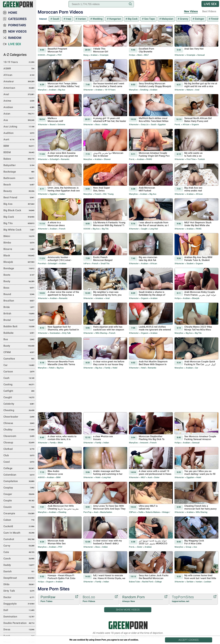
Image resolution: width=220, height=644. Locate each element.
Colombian (19, 475)
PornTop (88, 512)
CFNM (19, 352)
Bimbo (19, 243)
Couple (19, 501)
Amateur (99, 298)
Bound (53, 124)
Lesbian (207, 582)
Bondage (19, 269)
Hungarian (115, 19)
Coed (19, 462)
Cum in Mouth (19, 533)
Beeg (86, 55)
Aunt (150, 477)
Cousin (19, 507)
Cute (19, 552)
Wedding (97, 19)
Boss (98, 124)
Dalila (141, 512)
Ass (195, 547)
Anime (19, 101)
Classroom (19, 436)
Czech (19, 559)
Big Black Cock (19, 211)
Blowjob (195, 298)
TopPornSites (192, 599)
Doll (19, 610)
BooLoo (98, 599)
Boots (19, 275)
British (19, 314)
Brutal (19, 320)
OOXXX (41, 55)
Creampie (104, 55)
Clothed (19, 449)
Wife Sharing (101, 333)
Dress (19, 630)
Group (188, 547)
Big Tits (105, 229)
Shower (107, 159)
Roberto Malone (153, 512)
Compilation (19, 481)
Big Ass (62, 90)
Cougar (19, 494)
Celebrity (19, 404)
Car (196, 368)
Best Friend (19, 198)
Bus (19, 340)
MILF (146, 55)
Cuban (19, 520)
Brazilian (19, 301)
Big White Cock (19, 230)
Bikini (60, 443)
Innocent (144, 443)
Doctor (19, 597)
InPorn (87, 263)
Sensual (201, 55)
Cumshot (19, 539)
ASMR (19, 69)
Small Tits (105, 263)
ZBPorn (133, 512)
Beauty (19, 191)
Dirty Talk (66, 333)
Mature (190, 90)
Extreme (61, 124)
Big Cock (132, 19)
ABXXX (41, 477)
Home (13, 13)
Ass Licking (19, 127)
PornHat (42, 263)
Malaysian (167, 19)
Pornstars (17, 25)
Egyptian (162, 124)
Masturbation (106, 512)
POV (59, 55)
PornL (177, 124)
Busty (19, 346)
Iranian (81, 19)
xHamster (179, 55)
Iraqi (68, 19)
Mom (140, 55)
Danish (19, 572)
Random (15, 38)
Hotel (115, 368)
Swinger (199, 19)
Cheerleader (19, 417)
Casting (19, 385)
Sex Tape (149, 19)
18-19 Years (110, 90)
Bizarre (19, 249)
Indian (105, 124)
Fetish (52, 368)
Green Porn (128, 625)
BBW (58, 477)
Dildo (19, 585)
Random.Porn (143, 599)
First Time (191, 159)
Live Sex (210, 4)
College (158, 582)
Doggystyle (19, 604)
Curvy (19, 546)
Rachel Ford (148, 582)
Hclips (132, 55)
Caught (144, 229)
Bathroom (19, 178)
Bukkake (19, 333)
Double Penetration (19, 623)
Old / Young (108, 194)
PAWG (149, 159)
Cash (19, 378)
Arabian (94, 55)
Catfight (19, 391)
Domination (55, 333)
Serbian (190, 582)
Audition (19, 133)
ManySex (42, 90)
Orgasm (195, 124)
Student (190, 263)
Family (107, 368)
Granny (184, 19)
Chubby (19, 430)
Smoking (144, 90)
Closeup (19, 443)
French (98, 194)
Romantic (65, 159)
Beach (19, 185)
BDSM (19, 153)
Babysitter (19, 165)
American (19, 88)
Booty (19, 282)
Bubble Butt (19, 327)
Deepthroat (19, 578)
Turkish (201, 159)
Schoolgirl (54, 159)
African (186, 124)
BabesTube (135, 582)
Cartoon (19, 372)
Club (19, 456)
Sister (157, 477)
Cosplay (19, 488)
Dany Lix (145, 124)
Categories (17, 19)
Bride (19, 307)
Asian (19, 114)
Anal (197, 90)
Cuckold (19, 527)
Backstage (19, 172)
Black (19, 256)
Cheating (62, 512)
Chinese (19, 423)
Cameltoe (19, 359)
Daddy (19, 565)
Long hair (154, 229)
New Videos (191, 11)
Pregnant (51, 55)
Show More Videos (128, 610)
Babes (19, 159)
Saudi (56, 19)
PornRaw (57, 599)
